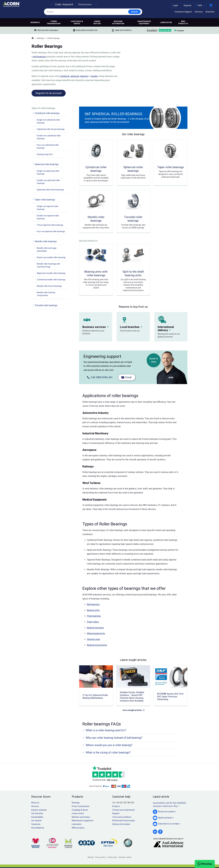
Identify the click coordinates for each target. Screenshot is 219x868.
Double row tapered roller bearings (48, 217)
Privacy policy (100, 857)
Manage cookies (125, 857)
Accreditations (38, 828)
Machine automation (118, 22)
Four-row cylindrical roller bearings (48, 146)
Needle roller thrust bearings (49, 286)
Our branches (37, 813)
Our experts (36, 821)
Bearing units (93, 610)
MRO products (183, 22)
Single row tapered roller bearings (48, 208)
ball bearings (40, 57)
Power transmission (54, 22)
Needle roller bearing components (46, 294)
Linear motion (97, 22)
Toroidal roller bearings (46, 305)
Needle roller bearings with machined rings (49, 265)
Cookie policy (112, 857)
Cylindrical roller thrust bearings (51, 129)
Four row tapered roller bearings (51, 231)
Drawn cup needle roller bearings (51, 257)
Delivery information (121, 824)
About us (35, 803)
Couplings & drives (77, 22)
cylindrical (64, 76)
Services (199, 12)
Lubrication (166, 22)
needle (94, 76)
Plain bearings (94, 616)
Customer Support (183, 12)
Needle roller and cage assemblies (47, 250)
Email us (116, 806)
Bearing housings (95, 628)
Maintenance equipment (144, 22)
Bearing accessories (97, 645)
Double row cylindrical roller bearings (49, 137)
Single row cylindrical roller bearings (48, 121)
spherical (75, 76)
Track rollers (93, 622)
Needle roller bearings (46, 241)
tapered (84, 76)
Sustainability (37, 817)
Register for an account (49, 93)
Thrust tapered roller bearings (50, 225)
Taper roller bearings (45, 200)
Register (188, 5)
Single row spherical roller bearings (48, 172)
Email (128, 377)
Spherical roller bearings (47, 164)
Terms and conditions (122, 817)
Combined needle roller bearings (51, 280)
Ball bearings (93, 604)
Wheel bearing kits (96, 633)
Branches (210, 12)
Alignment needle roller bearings (51, 273)
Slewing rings (94, 639)
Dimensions (85, 4)
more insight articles (132, 710)
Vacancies (36, 824)
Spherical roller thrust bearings (50, 190)
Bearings (35, 22)
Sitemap (91, 857)
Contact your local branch (123, 810)
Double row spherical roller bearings (48, 182)
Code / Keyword (64, 4)
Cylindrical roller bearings (47, 113)
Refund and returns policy (124, 821)
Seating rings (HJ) (45, 154)
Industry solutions (39, 810)
